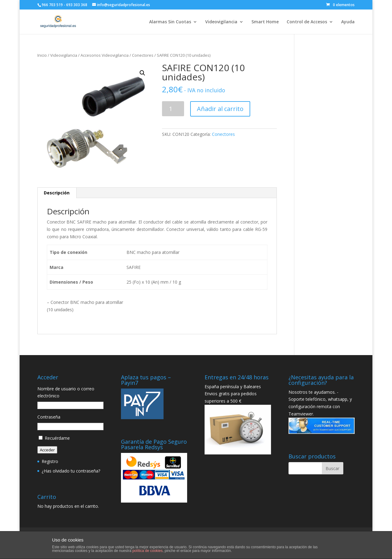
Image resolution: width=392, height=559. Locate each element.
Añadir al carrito (220, 109)
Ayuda (348, 22)
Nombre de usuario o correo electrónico (66, 392)
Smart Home (265, 22)
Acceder (47, 450)
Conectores (143, 55)
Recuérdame (57, 438)
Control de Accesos (307, 22)
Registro (50, 461)
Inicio (42, 55)
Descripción (57, 193)
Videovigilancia (221, 22)
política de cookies (147, 551)
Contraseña (49, 417)
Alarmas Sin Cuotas (170, 22)
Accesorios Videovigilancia (105, 55)
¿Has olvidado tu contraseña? (71, 471)
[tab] (57, 193)
